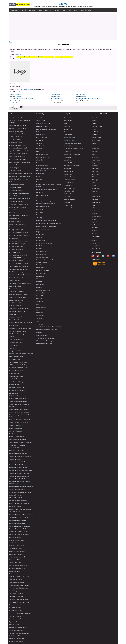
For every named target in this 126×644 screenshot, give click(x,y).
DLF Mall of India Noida (16, 247)
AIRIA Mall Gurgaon (15, 140)
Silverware (40, 301)
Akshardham (95, 118)
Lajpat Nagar (95, 168)
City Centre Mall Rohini (16, 190)
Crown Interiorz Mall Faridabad (18, 204)
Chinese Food (68, 135)
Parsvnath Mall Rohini (15, 459)
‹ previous (16, 108)
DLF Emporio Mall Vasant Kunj (18, 241)
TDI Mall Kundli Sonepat (16, 579)
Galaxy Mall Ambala (15, 286)
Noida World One (14, 396)
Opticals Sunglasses (43, 257)
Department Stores (42, 154)
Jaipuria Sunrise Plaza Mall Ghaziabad (21, 323)
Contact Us (95, 243)
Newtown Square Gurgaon (17, 390)
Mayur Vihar (95, 174)
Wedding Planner (42, 335)
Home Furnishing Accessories (45, 204)
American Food (69, 118)
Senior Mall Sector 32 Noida (17, 523)
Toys (38, 321)
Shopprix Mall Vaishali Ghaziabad (19, 534)
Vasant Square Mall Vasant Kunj (19, 619)
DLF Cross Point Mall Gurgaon (18, 235)
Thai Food (67, 202)
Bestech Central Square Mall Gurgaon (20, 173)
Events (57, 10)
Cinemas (39, 149)
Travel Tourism (41, 324)
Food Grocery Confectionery (73, 154)
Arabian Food (68, 121)
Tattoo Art (39, 318)
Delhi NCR (64, 4)
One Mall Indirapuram (15, 431)
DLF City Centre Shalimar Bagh (18, 232)
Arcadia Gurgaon (14, 168)
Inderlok (94, 146)
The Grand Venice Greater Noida (19, 599)
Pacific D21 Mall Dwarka (16, 437)
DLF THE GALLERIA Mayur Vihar (19, 264)
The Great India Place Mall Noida (19, 602)
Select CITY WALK (15, 512)
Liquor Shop (40, 235)
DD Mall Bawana (14, 218)
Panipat (94, 185)
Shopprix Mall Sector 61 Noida (18, 532)
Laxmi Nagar (95, 171)
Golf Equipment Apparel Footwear (47, 190)
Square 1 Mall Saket (15, 563)
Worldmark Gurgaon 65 (16, 641)
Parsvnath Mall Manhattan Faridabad (20, 456)
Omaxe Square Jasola (16, 428)
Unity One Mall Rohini (15, 611)
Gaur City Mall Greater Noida (18, 297)
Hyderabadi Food (69, 163)
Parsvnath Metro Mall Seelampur (19, 476)
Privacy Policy (96, 246)
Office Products (41, 254)
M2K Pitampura (13, 345)
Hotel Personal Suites (43, 206)
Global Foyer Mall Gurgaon (17, 303)
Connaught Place (14, 196)
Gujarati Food (68, 160)
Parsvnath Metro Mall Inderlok (18, 468)
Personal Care (41, 273)
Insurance (39, 215)
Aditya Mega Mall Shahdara (17, 125)
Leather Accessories (43, 229)
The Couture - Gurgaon (16, 594)
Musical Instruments (42, 251)
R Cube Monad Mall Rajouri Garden (20, 492)
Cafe (65, 132)
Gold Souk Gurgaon (15, 306)
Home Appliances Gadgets (45, 201)
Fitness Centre (41, 173)
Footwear (39, 179)
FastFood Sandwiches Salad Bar (74, 149)
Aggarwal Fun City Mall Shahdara (19, 134)
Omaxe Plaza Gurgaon (16, 425)
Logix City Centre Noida (16, 342)
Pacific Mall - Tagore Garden (17, 439)
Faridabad (95, 132)
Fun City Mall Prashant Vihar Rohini (88, 99)
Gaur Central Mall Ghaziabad (18, 294)
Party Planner (41, 265)
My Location (14, 10)
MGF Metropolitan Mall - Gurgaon (19, 365)
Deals (41, 10)
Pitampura (95, 194)
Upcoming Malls (86, 10)
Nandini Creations (15, 95)
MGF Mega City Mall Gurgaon (18, 362)
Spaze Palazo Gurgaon (16, 554)
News (64, 10)
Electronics (40, 160)
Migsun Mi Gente (14, 373)
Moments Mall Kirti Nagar (16, 382)
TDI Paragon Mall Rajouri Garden (19, 585)
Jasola (93, 154)
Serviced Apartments (43, 296)
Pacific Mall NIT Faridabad (17, 445)
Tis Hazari (95, 225)
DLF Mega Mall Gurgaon (16, 249)
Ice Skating (40, 212)
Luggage (39, 237)
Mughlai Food (68, 185)
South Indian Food (70, 199)
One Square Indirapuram (16, 434)
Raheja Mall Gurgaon (15, 495)
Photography (40, 285)
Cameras (39, 143)
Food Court (67, 152)
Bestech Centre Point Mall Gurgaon (20, 176)
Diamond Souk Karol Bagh (17, 224)
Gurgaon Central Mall (15, 317)
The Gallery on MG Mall (16, 596)
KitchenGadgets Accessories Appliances (49, 223)
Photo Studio (40, 282)
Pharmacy (39, 279)
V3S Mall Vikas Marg (15, 616)
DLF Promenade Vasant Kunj (18, 255)
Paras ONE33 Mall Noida (16, 451)
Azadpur (94, 123)
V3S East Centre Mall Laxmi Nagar (19, 613)
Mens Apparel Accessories (46, 57)
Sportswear (40, 310)
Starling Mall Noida (15, 571)
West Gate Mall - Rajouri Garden (19, 633)
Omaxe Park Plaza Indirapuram (18, 423)
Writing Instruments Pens (44, 344)
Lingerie (39, 232)
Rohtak (94, 208)
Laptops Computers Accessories (46, 226)
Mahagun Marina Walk (16, 351)
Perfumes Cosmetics (43, 270)
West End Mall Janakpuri (16, 630)
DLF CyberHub (13, 238)
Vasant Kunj (95, 228)
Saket (93, 211)
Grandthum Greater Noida (17, 311)
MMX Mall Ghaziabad (15, 379)
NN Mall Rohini (13, 393)
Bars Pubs (67, 126)
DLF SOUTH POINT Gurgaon (18, 258)
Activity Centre (41, 118)
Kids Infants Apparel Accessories (27, 57)
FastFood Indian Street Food (73, 143)
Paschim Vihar (96, 188)
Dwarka (94, 129)
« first (11, 107)
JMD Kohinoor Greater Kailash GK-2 (20, 328)
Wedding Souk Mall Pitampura (18, 627)
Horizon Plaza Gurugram (16, 320)
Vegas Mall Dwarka (15, 622)
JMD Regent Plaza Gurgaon (17, 334)
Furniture (39, 182)
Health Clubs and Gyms (44, 195)
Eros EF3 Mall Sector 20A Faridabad (20, 275)
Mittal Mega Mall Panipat (16, 376)
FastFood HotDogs (70, 140)
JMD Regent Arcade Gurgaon (18, 331)
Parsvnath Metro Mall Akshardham (19, 462)
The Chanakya (13, 591)
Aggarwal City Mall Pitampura (18, 128)
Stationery (39, 313)
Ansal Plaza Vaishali (15, 165)
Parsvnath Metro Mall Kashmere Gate (20, 470)
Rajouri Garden (96, 202)
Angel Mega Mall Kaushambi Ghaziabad (21, 151)
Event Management (42, 166)
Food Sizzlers (68, 157)
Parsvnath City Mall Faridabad (18, 454)
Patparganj (95, 191)
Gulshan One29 (14, 314)
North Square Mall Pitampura (18, 399)
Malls (70, 10)
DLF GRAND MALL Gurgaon (18, 244)
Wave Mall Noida (14, 625)
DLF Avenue (13, 227)
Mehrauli (94, 177)
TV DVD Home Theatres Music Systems (49, 327)
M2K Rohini (12, 348)
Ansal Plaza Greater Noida (17, 156)
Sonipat (94, 219)
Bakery (66, 123)
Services (39, 299)
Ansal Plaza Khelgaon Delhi (17, 159)
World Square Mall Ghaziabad (18, 636)
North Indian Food (69, 188)
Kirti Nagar (95, 166)
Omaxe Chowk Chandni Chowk (18, 409)
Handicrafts (40, 192)
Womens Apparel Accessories (64, 57)
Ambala (94, 121)
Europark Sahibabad (15, 280)
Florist (38, 176)
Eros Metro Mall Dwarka (16, 278)
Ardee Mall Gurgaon (15, 171)
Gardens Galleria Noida (16, 289)
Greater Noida (96, 140)
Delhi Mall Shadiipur (15, 221)
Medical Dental (41, 240)
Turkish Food (68, 205)
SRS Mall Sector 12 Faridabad (18, 565)
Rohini (59, 97)
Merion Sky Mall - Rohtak (16, 356)
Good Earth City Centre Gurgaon (19, 309)
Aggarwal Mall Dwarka (16, 137)
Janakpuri (94, 152)
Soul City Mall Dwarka (15, 543)
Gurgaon (94, 143)
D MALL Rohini (13, 213)
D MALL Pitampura (15, 210)
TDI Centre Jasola (14, 574)
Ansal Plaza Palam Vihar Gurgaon (19, 162)
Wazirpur (94, 233)
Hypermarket (40, 209)
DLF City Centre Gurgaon (17, 230)
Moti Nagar (95, 180)
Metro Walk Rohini (57, 99)
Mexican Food (68, 183)
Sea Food (67, 197)
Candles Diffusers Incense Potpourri (47, 146)
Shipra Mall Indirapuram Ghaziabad (21, 99)
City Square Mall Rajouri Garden (19, 193)
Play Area (39, 287)
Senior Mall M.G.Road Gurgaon (18, 518)
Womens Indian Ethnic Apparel (46, 341)
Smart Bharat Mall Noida (16, 540)
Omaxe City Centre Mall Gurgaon (19, 412)
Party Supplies (41, 268)
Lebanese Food (69, 177)
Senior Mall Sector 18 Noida (17, 520)
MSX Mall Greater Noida (16, 387)
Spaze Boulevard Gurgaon (17, 551)
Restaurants (68, 194)
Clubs (38, 152)
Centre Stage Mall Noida (16, 185)
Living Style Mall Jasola (16, 339)
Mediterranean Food (70, 180)
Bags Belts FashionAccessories (46, 129)
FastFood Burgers (69, 137)
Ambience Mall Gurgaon (16, 142)
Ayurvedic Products (42, 126)
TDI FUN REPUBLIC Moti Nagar (19, 577)
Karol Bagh (95, 157)
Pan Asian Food (69, 191)
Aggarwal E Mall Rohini (16, 131)
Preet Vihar (95, 199)
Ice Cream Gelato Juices (71, 166)
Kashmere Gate (96, 160)
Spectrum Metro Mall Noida (17, 557)
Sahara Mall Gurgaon (15, 506)
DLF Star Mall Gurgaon (16, 261)
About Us (94, 240)
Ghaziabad (19, 97)
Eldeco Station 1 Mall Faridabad (19, 269)
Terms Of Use (96, 249)
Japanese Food (69, 171)
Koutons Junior (19, 59)
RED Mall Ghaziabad (15, 498)
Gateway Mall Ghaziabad (16, 292)
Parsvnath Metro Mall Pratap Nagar (20, 473)
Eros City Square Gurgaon (17, 272)
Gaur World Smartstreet (16, 300)
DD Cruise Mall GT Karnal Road (19, 216)
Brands (24, 10)
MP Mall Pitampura (15, 385)
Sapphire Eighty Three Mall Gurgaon (20, 509)
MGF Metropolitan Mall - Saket (18, 368)
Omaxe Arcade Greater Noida (18, 401)
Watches (39, 332)
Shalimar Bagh (96, 216)
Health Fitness (41, 198)
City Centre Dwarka (15, 187)
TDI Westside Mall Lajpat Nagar (18, 588)
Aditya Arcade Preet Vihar (17, 118)
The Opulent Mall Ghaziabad (18, 605)
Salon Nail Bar (41, 293)
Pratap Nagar (96, 197)
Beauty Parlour (41, 135)
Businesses (33, 10)
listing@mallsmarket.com (26, 89)
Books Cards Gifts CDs (43, 137)
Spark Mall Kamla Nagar (16, 546)
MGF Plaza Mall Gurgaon (17, 371)
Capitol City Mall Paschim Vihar (18, 179)
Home (11, 42)
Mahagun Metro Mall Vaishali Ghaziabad (21, 354)
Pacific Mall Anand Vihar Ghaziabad (20, 442)
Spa (38, 304)
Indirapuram (95, 149)
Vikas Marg (95, 230)
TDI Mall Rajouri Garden (16, 582)
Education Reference (43, 157)
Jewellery (39, 218)
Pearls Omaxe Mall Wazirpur (17, 489)
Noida (93, 183)
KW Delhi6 (12, 337)
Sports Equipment (42, 307)
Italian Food (68, 168)
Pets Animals (40, 276)
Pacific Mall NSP (14, 448)
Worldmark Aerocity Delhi (16, 639)
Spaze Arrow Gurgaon (16, 549)
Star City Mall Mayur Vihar (17, 568)
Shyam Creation (81, 95)
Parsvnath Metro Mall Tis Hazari (19, 479)
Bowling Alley (40, 140)
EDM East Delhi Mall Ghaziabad (19, 266)
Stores (76, 10)
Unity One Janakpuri (15, 608)
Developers (49, 10)
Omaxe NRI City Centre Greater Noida (21, 420)
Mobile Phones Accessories (45, 246)
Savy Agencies (55, 95)
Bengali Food (68, 129)
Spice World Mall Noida (16, 560)
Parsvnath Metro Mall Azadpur (18, 465)
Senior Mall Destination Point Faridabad (21, 515)
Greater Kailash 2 (97, 137)
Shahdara (19, 55)
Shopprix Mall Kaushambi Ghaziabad (20, 529)
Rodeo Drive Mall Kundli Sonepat (19, 504)
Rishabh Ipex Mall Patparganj (18, 501)
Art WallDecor (41, 121)
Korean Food (68, 174)
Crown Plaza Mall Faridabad (17, 207)
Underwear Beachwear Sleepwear (47, 330)
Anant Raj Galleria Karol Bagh (18, 148)
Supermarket (40, 315)
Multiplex (39, 249)
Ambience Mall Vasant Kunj (17, 145)
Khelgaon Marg (96, 163)
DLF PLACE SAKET (15, 252)
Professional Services (43, 290)
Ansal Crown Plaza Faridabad (18, 154)
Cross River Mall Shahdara (17, 202)
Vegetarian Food (69, 208)
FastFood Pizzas (69, 146)
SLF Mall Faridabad (15, 537)
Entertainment (41, 163)
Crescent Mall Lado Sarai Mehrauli (19, 199)
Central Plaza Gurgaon (16, 182)
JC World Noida (14, 325)
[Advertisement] (63, 26)
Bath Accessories (42, 132)
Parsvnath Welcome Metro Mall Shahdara (21, 487)
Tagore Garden (96, 222)
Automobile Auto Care (43, 123)
